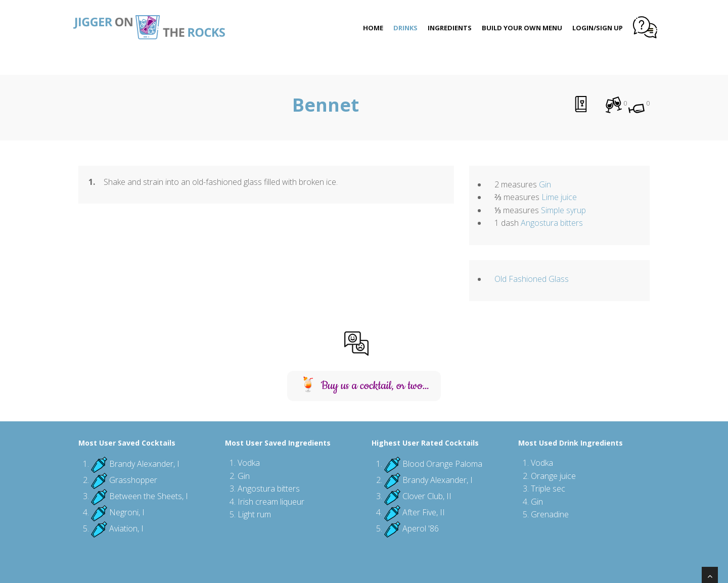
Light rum (254, 514)
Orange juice (553, 476)
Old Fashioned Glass (532, 279)
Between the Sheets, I (149, 496)
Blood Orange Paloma (442, 464)
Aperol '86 (421, 528)
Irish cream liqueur (271, 502)
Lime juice (559, 197)
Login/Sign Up (598, 28)
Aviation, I (126, 528)
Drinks (405, 28)
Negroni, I (127, 512)
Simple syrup (563, 210)
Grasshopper (133, 480)
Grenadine (550, 514)
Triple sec (548, 489)
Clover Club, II (427, 496)
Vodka (249, 463)
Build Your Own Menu (522, 28)
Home (373, 28)
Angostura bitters (552, 223)
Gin (545, 184)
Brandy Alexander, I (144, 464)
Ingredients (450, 28)
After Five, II (424, 512)
